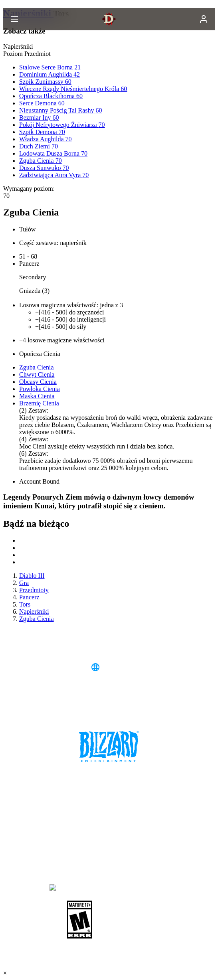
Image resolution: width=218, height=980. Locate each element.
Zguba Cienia (37, 367)
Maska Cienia (37, 396)
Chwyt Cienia (37, 374)
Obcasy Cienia (38, 382)
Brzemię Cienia (39, 403)
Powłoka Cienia (40, 389)
